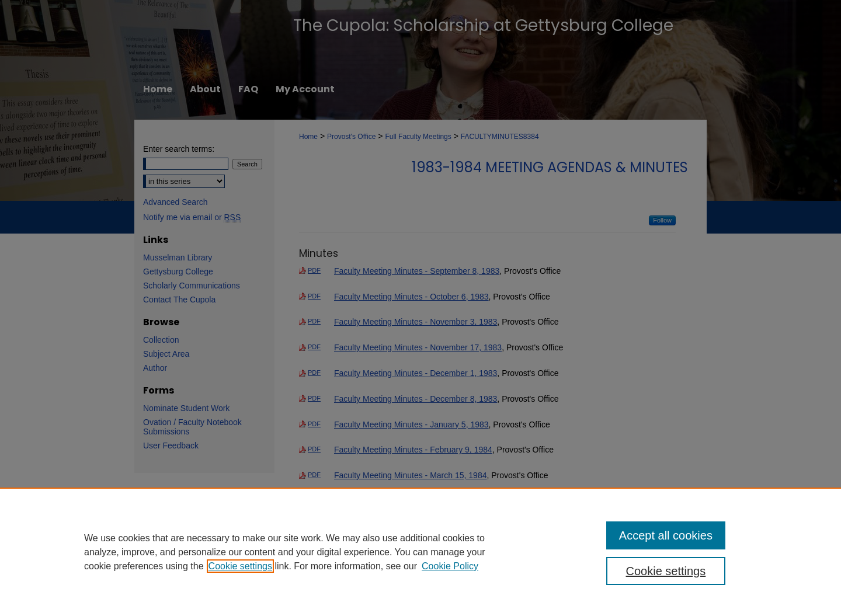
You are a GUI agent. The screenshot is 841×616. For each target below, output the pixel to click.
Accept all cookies (666, 535)
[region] (420, 552)
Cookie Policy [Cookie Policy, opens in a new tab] (450, 566)
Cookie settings (240, 566)
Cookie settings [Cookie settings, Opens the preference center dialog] (666, 571)
